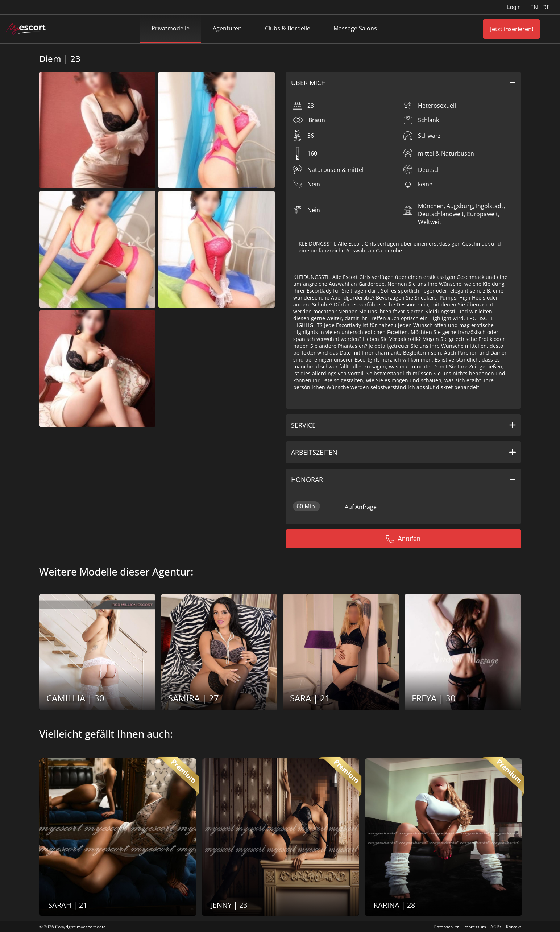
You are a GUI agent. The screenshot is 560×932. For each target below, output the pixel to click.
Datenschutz (446, 927)
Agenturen (227, 28)
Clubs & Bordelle (288, 28)
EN (535, 7)
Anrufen (403, 539)
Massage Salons (355, 28)
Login (514, 7)
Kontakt (514, 927)
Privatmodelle (171, 28)
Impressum (475, 927)
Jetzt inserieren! (512, 29)
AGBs (496, 927)
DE (546, 7)
